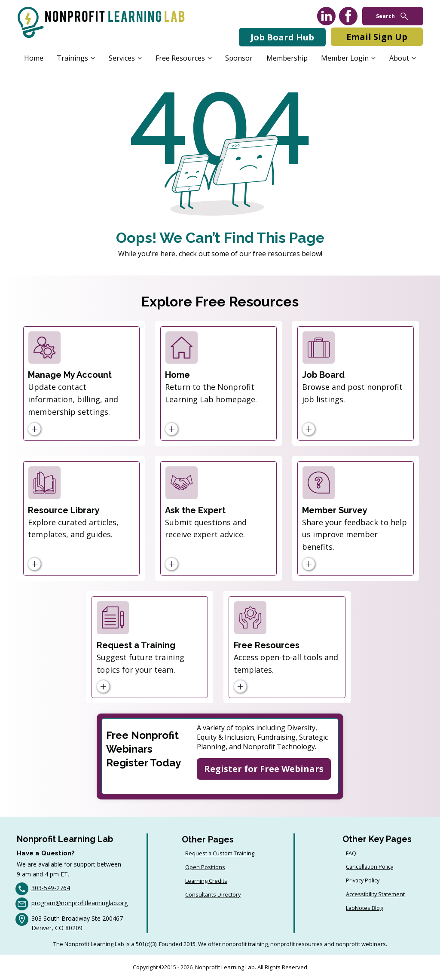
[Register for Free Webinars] (264, 769)
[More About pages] (414, 58)
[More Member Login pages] (373, 58)
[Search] (393, 16)
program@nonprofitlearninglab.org (79, 903)
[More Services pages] (140, 58)
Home (177, 375)
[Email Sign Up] (377, 37)
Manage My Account (70, 375)
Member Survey (335, 510)
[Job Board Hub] (282, 37)
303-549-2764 (51, 888)
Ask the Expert (195, 510)
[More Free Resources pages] (210, 58)
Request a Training (136, 645)
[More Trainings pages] (93, 58)
